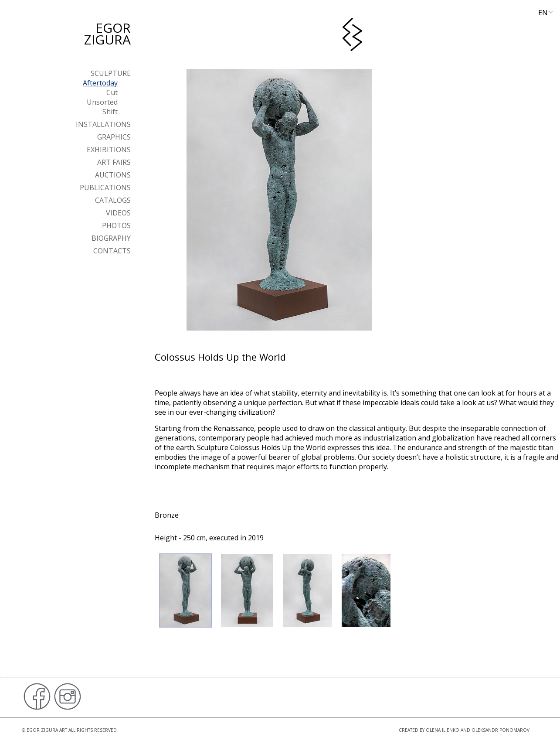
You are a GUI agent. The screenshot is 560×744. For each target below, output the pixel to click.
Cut (112, 92)
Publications (105, 188)
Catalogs (113, 200)
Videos (118, 213)
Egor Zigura (107, 34)
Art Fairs (114, 162)
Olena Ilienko (443, 730)
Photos (116, 225)
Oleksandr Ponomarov (501, 730)
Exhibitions (109, 150)
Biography (111, 238)
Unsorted (102, 102)
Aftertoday (100, 83)
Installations (103, 124)
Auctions (113, 175)
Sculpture (111, 73)
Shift (110, 112)
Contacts (112, 251)
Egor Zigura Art (47, 730)
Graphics (114, 137)
